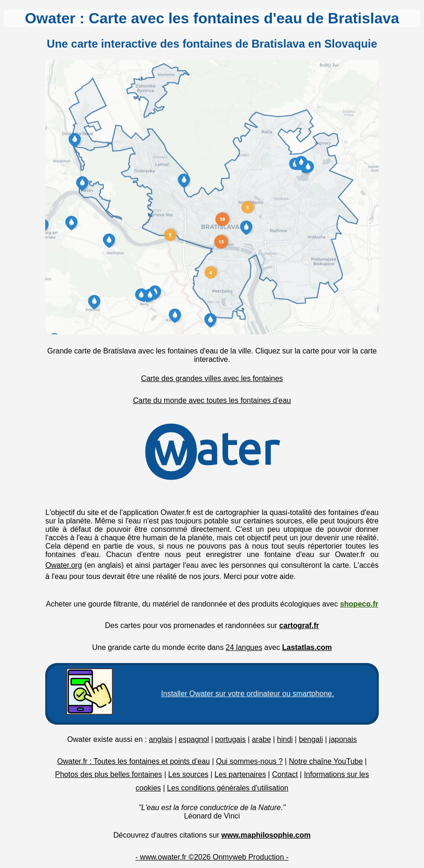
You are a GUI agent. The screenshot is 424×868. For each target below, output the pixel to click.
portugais (230, 739)
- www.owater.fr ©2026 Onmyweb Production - (212, 857)
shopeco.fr (359, 604)
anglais (161, 739)
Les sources (188, 774)
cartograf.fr (299, 625)
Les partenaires (240, 774)
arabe (261, 739)
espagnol (194, 739)
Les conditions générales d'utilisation (228, 788)
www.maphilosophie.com (266, 835)
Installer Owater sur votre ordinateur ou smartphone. (247, 694)
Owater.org (63, 565)
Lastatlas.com (307, 647)
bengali (311, 739)
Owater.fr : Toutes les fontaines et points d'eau (134, 761)
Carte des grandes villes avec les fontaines (212, 378)
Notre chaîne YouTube (326, 761)
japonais (343, 739)
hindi (285, 739)
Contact (285, 774)
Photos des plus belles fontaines (108, 774)
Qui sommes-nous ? (249, 761)
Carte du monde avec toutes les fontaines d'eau (212, 400)
